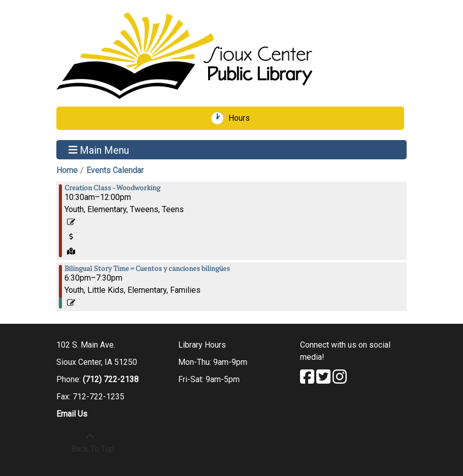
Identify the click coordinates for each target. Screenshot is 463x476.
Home (67, 170)
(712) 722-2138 (111, 379)
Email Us (72, 414)
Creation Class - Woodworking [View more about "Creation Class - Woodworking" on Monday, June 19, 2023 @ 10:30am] (112, 188)
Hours (243, 118)
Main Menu (99, 150)
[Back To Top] (90, 443)
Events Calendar (115, 170)
